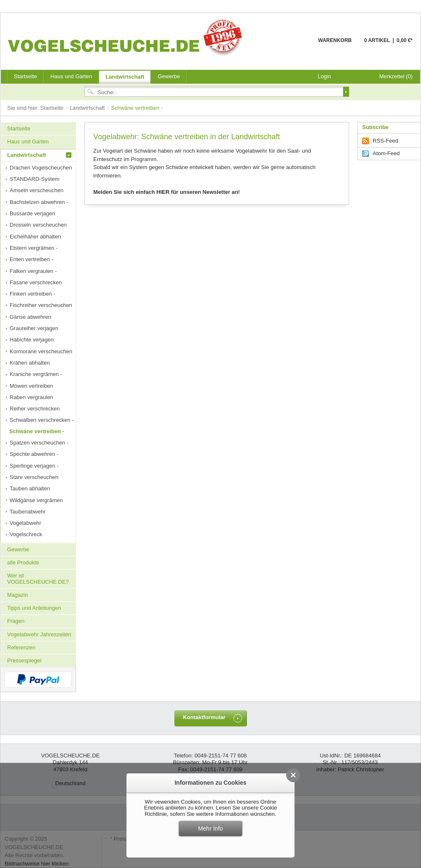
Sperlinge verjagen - (34, 466)
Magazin (17, 595)
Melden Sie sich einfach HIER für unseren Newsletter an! (167, 192)
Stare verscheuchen (34, 477)
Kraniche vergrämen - (36, 374)
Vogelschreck (26, 534)
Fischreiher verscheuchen (41, 305)
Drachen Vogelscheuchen (41, 168)
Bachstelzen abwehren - (39, 202)
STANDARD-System (34, 179)
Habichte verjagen (32, 340)
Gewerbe (169, 76)
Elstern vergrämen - (34, 248)
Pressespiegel (24, 660)
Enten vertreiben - (31, 259)
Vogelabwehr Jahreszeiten (39, 634)
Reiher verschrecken (35, 409)
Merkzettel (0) (396, 76)
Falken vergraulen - (33, 271)
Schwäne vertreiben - (37, 431)
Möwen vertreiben (31, 386)
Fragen (16, 621)
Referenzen (21, 647)
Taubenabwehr (28, 512)
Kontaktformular (204, 717)
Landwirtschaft (125, 77)
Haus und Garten (71, 76)
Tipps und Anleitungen (34, 608)
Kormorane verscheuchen (41, 351)
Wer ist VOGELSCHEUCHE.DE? (38, 578)
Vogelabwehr (25, 523)
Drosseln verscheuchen (38, 225)
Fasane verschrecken (36, 282)
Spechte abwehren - (34, 454)
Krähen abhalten (30, 363)
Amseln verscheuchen (37, 190)
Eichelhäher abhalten (35, 237)
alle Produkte (23, 562)
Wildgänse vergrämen (36, 500)
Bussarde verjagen (32, 213)
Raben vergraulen (31, 397)
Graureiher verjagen (34, 328)
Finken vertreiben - (32, 294)
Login (324, 76)
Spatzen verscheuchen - (39, 443)
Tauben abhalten (30, 488)
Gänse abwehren (30, 317)
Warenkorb (298, 45)
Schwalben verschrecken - (42, 420)
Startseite (53, 108)
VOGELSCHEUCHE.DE (127, 37)
